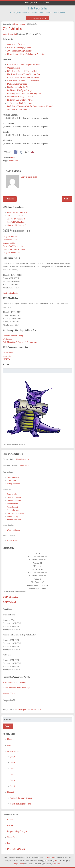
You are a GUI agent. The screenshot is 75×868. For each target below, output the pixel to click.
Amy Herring (12, 507)
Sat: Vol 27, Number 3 (16, 219)
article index (14, 161)
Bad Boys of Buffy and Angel (20, 90)
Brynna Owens (13, 477)
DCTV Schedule (10, 602)
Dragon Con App (10, 237)
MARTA (6, 359)
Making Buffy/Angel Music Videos (22, 97)
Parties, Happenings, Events (19, 48)
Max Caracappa (23, 459)
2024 (13, 786)
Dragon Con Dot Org (16, 849)
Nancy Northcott (14, 484)
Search (45, 3)
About (10, 745)
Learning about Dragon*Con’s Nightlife (24, 93)
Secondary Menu (36, 18)
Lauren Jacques (13, 510)
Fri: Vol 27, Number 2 (16, 216)
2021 (13, 769)
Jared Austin (12, 494)
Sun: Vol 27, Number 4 (16, 222)
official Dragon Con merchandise (27, 710)
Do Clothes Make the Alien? (19, 87)
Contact (11, 792)
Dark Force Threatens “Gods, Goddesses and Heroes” (30, 106)
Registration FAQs (10, 293)
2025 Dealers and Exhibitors (14, 682)
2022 (13, 774)
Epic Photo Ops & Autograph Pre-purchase (20, 342)
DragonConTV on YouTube (14, 249)
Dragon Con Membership (13, 336)
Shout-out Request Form (21, 804)
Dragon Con (49, 857)
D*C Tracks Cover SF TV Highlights (23, 71)
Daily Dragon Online (38, 8)
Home (16, 24)
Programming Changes (17, 831)
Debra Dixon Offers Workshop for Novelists (26, 54)
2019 (13, 757)
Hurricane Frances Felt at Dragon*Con (24, 74)
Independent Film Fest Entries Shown (23, 77)
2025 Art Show (9, 693)
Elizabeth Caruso (14, 497)
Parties (10, 825)
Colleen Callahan (14, 500)
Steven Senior (13, 540)
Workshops (7, 339)
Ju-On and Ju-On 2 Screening (20, 103)
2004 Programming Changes (19, 51)
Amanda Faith (13, 504)
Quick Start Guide (10, 240)
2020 (13, 763)
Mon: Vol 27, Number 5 (16, 225)
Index (23, 24)
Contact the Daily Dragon (21, 798)
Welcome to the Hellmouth (19, 109)
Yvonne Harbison (14, 520)
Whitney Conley (14, 530)
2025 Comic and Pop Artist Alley (16, 688)
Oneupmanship (14, 68)
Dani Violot (12, 480)
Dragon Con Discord (11, 253)
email (57, 861)
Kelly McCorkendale (15, 513)
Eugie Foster (19, 864)
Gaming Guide (9, 243)
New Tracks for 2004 (16, 44)
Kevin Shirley (13, 516)
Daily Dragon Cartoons (17, 84)
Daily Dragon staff (10, 34)
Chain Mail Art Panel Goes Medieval (23, 81)
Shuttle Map (8, 353)
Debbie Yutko (24, 466)
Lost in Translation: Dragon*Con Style (24, 65)
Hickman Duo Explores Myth (20, 100)
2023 (13, 780)
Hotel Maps (8, 356)
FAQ (9, 843)
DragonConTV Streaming (13, 246)
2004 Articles (12, 28)
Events (10, 820)
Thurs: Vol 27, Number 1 (17, 212)
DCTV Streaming (10, 597)
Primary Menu (30, 3)
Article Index (13, 751)
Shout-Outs (12, 837)
